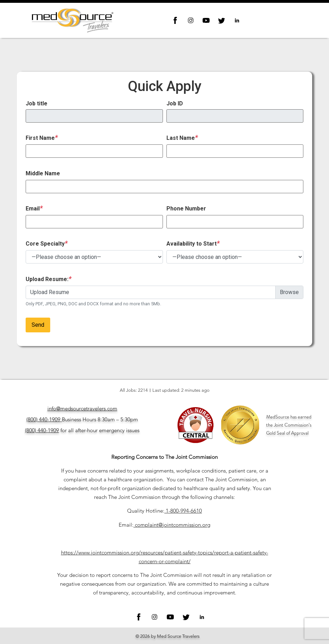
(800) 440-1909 (43, 419)
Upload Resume (50, 292)
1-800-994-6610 (184, 511)
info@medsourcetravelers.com (82, 408)
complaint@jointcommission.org (173, 525)
